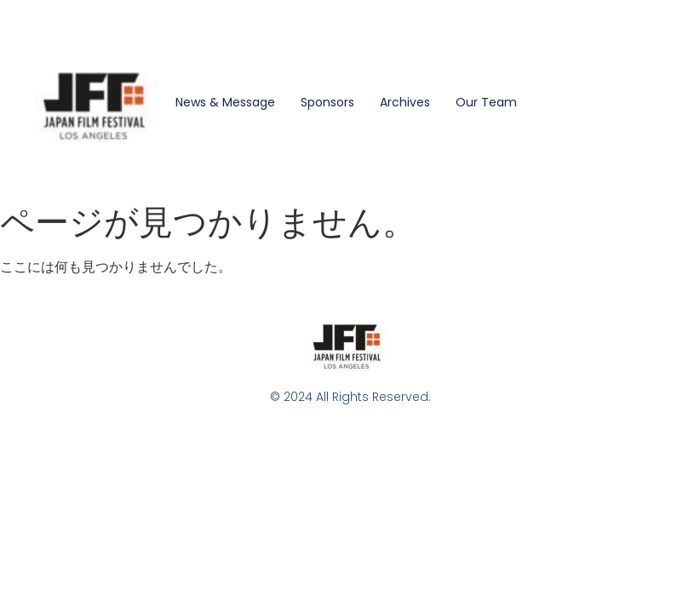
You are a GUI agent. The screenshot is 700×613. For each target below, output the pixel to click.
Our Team (486, 102)
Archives (405, 102)
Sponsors (327, 102)
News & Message (225, 102)
